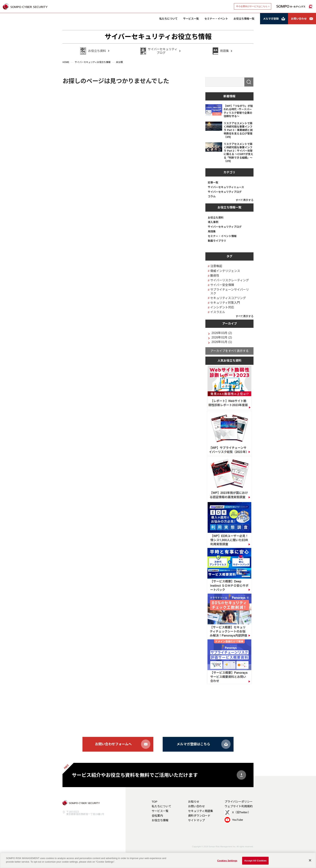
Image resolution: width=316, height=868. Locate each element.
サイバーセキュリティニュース (226, 187)
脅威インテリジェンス (225, 271)
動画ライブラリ (217, 241)
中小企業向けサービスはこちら (252, 6)
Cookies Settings (227, 861)
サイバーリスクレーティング (230, 280)
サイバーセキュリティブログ (225, 192)
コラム (212, 196)
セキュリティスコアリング (228, 298)
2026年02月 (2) (222, 338)
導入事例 (213, 222)
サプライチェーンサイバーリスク (230, 291)
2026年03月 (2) (222, 333)
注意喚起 (216, 266)
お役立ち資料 (216, 218)
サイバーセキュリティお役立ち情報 (158, 37)
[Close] (310, 860)
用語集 (212, 231)
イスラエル (218, 312)
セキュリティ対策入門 (225, 303)
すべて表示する (245, 200)
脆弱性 (215, 276)
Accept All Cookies (255, 861)
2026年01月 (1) (222, 342)
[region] (158, 860)
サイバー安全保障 (222, 285)
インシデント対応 (222, 307)
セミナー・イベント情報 (222, 236)
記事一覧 (213, 182)
